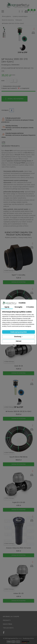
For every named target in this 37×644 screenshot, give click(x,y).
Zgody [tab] (7, 307)
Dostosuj (19, 337)
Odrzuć (19, 341)
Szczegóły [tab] (18, 307)
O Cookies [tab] (30, 307)
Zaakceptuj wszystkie (19, 332)
